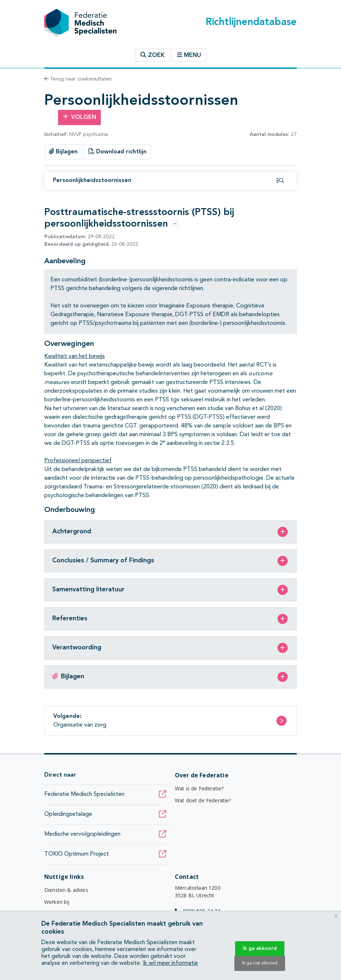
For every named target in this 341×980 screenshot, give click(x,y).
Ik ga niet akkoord (260, 963)
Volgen (79, 117)
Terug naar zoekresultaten (78, 79)
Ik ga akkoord (260, 948)
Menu (189, 55)
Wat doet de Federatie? (203, 800)
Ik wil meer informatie (170, 963)
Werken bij (57, 902)
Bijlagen (63, 152)
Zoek (153, 55)
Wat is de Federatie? (199, 788)
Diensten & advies (66, 890)
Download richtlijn (118, 152)
